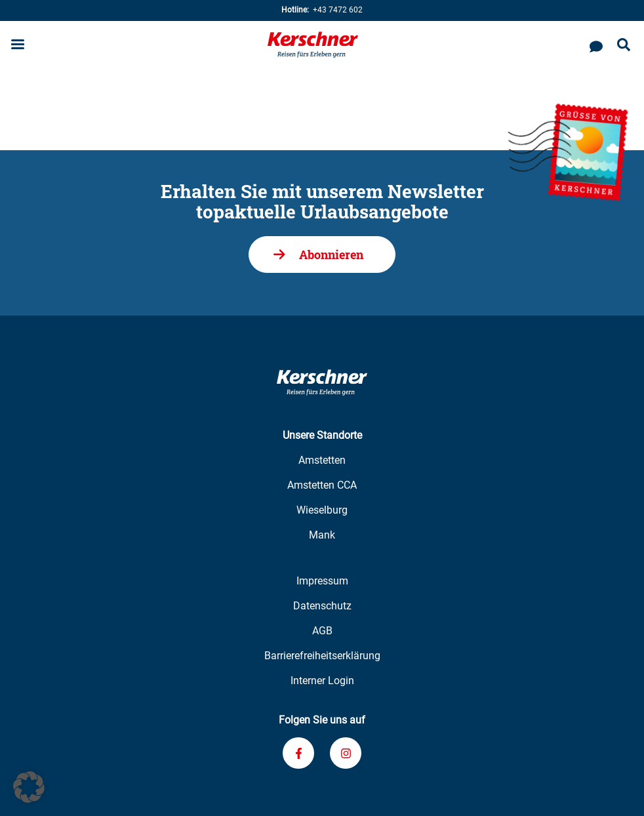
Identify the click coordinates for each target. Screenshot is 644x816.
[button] (29, 787)
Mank (322, 535)
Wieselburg (322, 510)
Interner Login (322, 681)
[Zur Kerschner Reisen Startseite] (313, 45)
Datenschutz (322, 606)
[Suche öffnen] (624, 46)
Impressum (322, 581)
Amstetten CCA (322, 485)
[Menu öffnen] (18, 46)
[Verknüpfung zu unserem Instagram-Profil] (346, 753)
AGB (322, 631)
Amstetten (322, 460)
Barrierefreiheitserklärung (322, 656)
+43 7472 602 (322, 10)
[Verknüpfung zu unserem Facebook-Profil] (298, 753)
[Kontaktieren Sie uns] (596, 45)
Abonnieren (331, 255)
